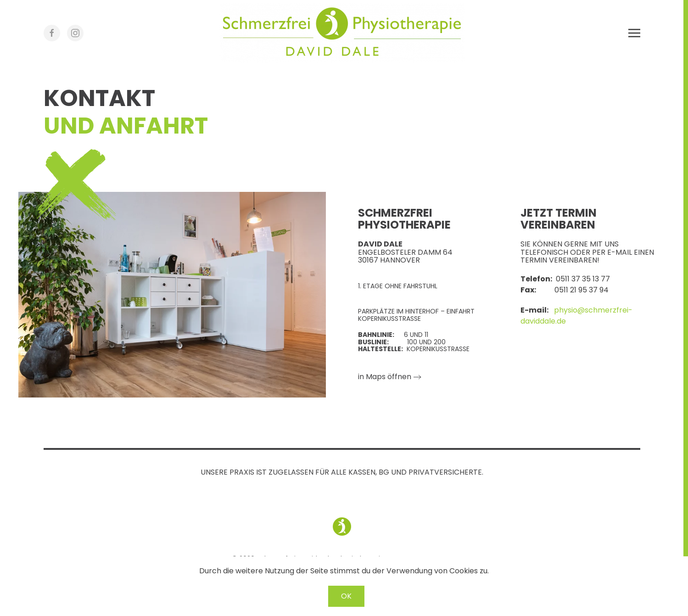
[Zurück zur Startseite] (342, 33)
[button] (634, 33)
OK (346, 596)
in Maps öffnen (385, 377)
